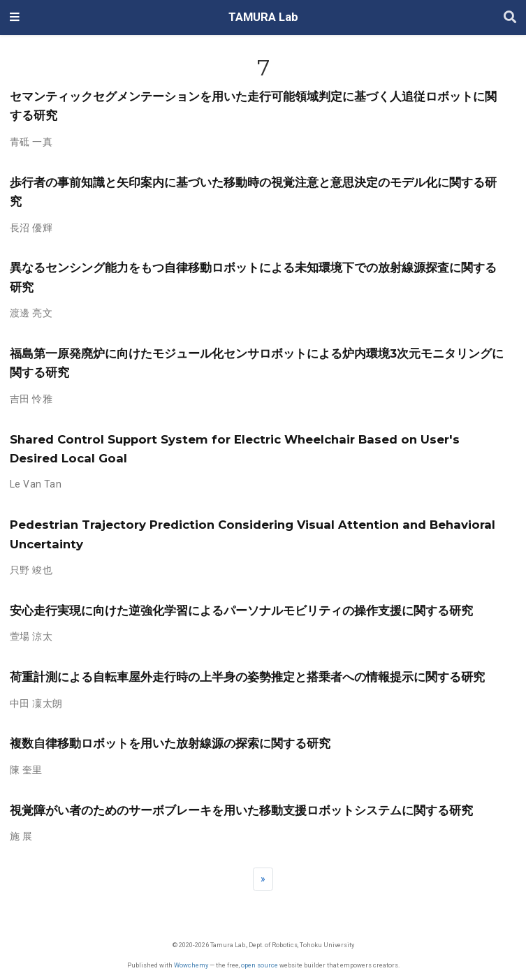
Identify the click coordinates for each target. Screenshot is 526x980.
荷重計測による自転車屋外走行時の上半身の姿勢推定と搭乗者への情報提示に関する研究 (247, 677)
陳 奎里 (26, 770)
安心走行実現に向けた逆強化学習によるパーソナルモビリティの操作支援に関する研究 (241, 610)
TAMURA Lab (263, 17)
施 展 (21, 836)
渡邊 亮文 (31, 313)
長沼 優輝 (31, 228)
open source (260, 965)
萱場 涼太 (31, 636)
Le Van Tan (36, 484)
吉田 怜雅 (31, 399)
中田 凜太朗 (36, 703)
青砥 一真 (31, 142)
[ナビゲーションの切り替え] (15, 17)
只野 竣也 (31, 570)
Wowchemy (191, 965)
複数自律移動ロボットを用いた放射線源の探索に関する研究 (170, 743)
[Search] (510, 18)
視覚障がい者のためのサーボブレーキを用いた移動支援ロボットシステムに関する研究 (241, 810)
